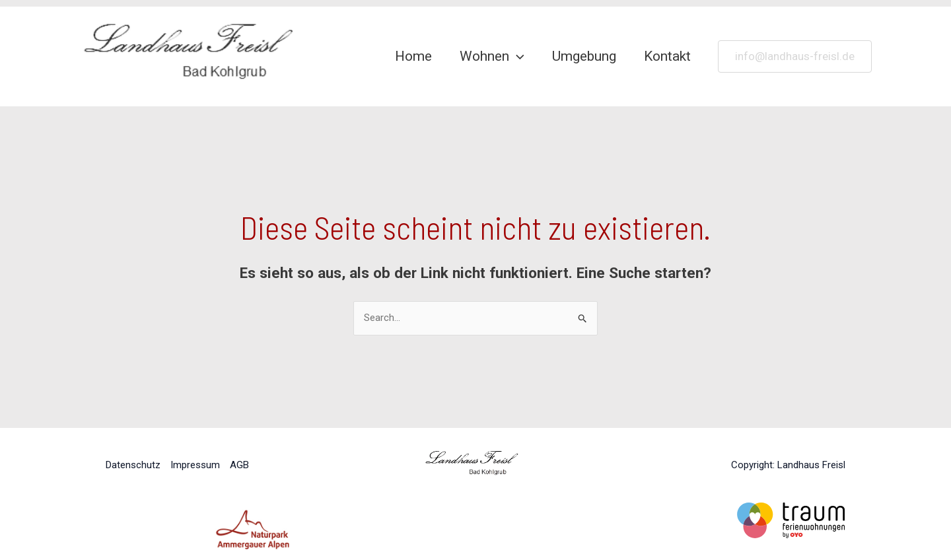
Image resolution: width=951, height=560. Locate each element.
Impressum (195, 465)
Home (413, 56)
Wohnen (492, 56)
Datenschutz (133, 465)
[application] (517, 56)
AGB (239, 465)
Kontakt (667, 56)
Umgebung (584, 56)
